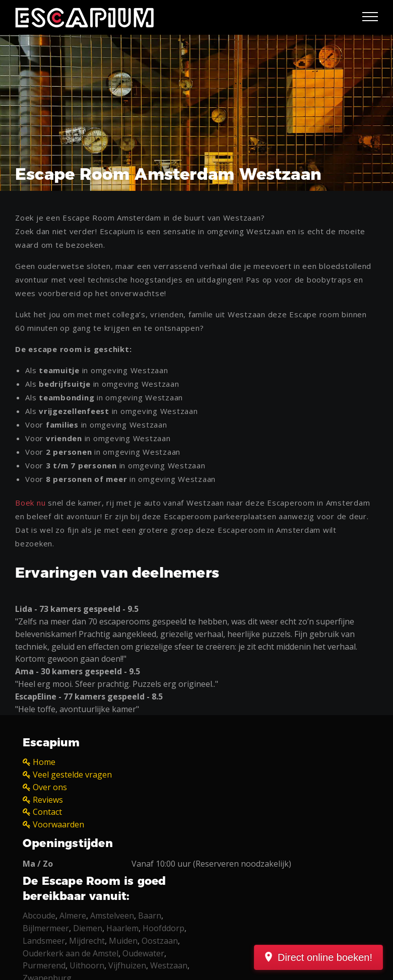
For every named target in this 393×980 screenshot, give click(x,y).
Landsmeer (44, 941)
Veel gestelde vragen (72, 775)
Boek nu (30, 503)
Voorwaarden (58, 824)
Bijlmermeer (46, 928)
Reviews (48, 800)
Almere (73, 916)
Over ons (50, 787)
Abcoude (39, 916)
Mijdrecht (87, 941)
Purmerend (44, 965)
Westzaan (169, 965)
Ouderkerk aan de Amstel (71, 953)
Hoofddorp (163, 928)
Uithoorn (87, 965)
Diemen (88, 928)
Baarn (150, 916)
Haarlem (122, 928)
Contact (47, 812)
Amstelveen (112, 916)
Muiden (123, 941)
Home (44, 762)
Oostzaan (160, 941)
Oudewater (143, 953)
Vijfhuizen (127, 965)
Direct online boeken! (325, 957)
